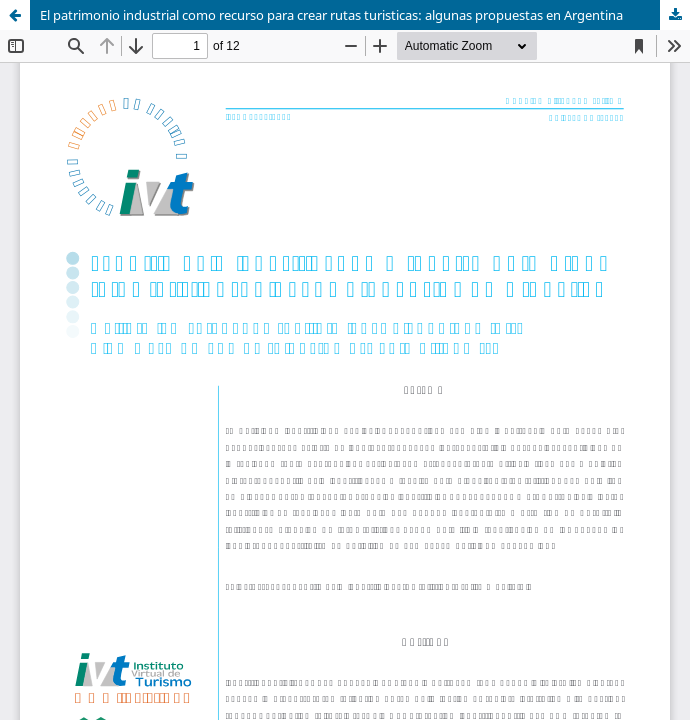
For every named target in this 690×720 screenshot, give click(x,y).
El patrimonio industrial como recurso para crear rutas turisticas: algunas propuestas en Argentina (331, 15)
